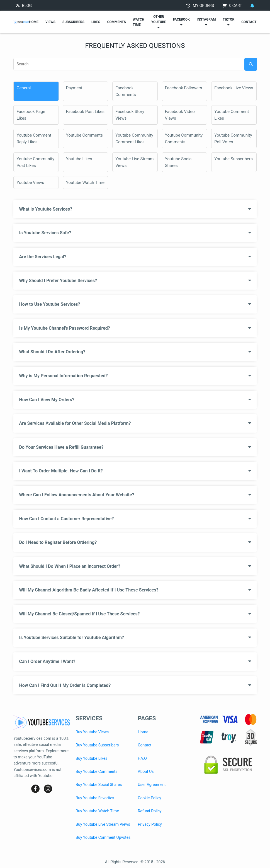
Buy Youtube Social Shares (99, 785)
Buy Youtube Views (92, 732)
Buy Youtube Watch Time (97, 811)
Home (143, 732)
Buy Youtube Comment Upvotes (103, 837)
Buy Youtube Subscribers (97, 745)
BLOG (24, 6)
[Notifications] (252, 6)
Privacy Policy (150, 824)
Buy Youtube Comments (96, 771)
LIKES (96, 22)
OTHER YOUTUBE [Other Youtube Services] (159, 22)
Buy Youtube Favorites (95, 798)
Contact (145, 745)
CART (232, 6)
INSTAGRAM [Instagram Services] (206, 22)
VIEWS (50, 22)
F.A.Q (142, 758)
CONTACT (249, 22)
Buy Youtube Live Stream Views (103, 824)
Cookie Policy (150, 798)
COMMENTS (117, 22)
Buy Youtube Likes (91, 758)
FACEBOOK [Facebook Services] (181, 22)
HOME (34, 22)
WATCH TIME (139, 22)
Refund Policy (150, 811)
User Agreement (152, 785)
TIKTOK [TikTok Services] (228, 22)
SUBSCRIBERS (73, 22)
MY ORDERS (200, 6)
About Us (146, 771)
